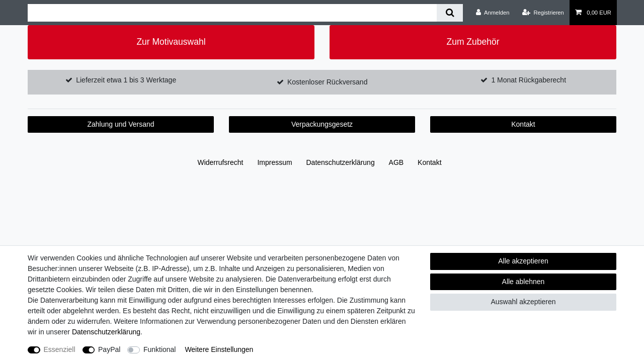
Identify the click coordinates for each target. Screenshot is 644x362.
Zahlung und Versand (120, 124)
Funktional (160, 349)
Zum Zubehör (473, 42)
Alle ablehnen (524, 282)
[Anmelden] (493, 13)
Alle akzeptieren (523, 261)
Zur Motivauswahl (171, 42)
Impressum (274, 162)
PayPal (109, 349)
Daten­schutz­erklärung (341, 162)
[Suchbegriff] (232, 13)
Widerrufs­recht (220, 162)
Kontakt (523, 124)
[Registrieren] (543, 13)
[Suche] (450, 13)
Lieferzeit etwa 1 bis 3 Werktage (126, 80)
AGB (396, 162)
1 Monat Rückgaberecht (529, 80)
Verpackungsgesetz (322, 124)
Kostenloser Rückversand (328, 82)
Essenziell (60, 349)
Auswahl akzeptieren (523, 302)
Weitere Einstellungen (219, 349)
